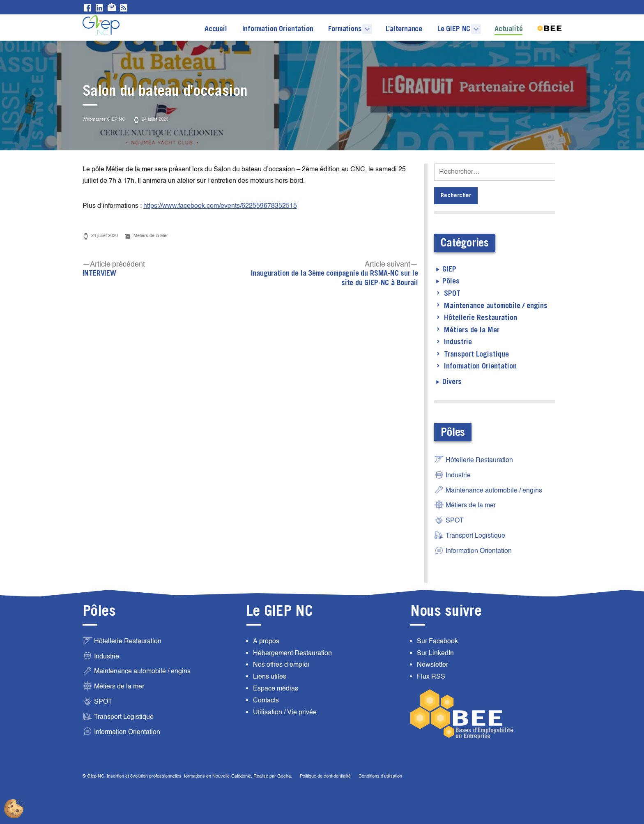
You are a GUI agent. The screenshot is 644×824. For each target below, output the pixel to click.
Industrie (458, 342)
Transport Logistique (476, 354)
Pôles (451, 281)
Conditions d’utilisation (380, 776)
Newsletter (432, 665)
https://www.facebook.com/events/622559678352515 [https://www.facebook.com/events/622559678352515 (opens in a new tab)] (220, 206)
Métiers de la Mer (151, 236)
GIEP (449, 269)
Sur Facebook (437, 641)
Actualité (508, 29)
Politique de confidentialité (325, 776)
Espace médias (276, 688)
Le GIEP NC (454, 29)
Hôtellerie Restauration (481, 318)
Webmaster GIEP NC (104, 119)
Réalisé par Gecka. (273, 776)
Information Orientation (278, 24)
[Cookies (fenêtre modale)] (14, 810)
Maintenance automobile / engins (496, 306)
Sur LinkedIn (435, 653)
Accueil (216, 29)
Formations (345, 29)
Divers (452, 382)
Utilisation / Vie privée (285, 712)
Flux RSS (431, 677)
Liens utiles (270, 677)
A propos (266, 641)
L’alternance (404, 29)
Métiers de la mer (465, 505)
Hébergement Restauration (292, 653)
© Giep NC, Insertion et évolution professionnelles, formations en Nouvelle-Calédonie (167, 776)
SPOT (452, 294)
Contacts (266, 700)
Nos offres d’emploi (281, 665)
